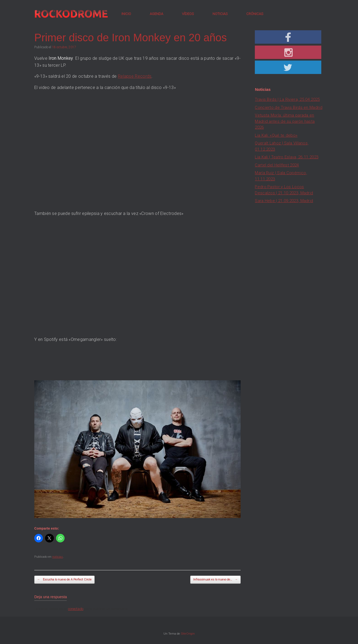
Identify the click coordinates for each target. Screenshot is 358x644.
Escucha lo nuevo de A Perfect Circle (64, 580)
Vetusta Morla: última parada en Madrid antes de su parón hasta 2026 (285, 121)
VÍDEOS (188, 14)
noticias (58, 557)
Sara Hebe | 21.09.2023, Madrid (284, 201)
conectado (76, 609)
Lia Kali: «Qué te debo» (276, 135)
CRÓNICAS (255, 14)
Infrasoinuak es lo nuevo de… (215, 580)
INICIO (126, 14)
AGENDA (156, 14)
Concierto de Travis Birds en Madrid (289, 107)
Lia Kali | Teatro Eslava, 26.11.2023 (287, 157)
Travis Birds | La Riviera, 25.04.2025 (287, 99)
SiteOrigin (188, 634)
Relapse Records (135, 76)
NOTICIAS (220, 14)
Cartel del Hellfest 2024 (277, 165)
